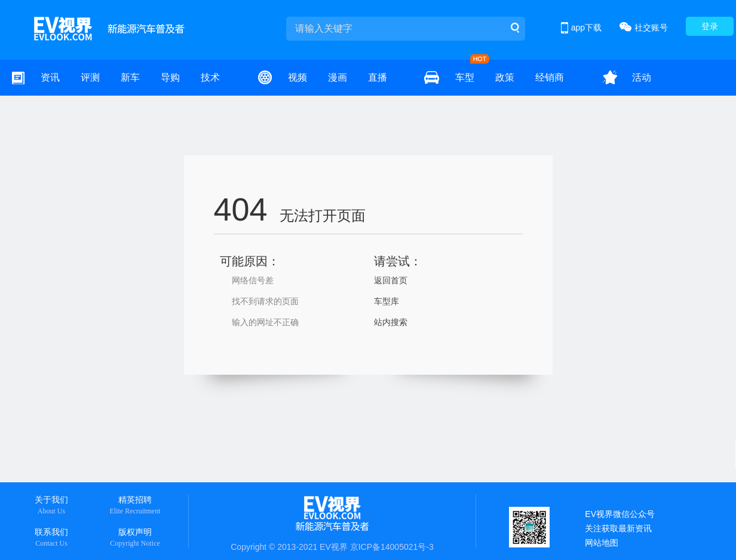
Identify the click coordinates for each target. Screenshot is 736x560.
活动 (642, 77)
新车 (130, 77)
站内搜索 (391, 322)
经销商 (550, 77)
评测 (90, 77)
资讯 (50, 77)
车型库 (387, 301)
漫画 (338, 77)
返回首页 (391, 280)
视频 (298, 77)
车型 (465, 77)
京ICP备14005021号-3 (392, 547)
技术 (210, 77)
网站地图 (602, 543)
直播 (378, 77)
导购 (170, 77)
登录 (710, 26)
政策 (505, 77)
